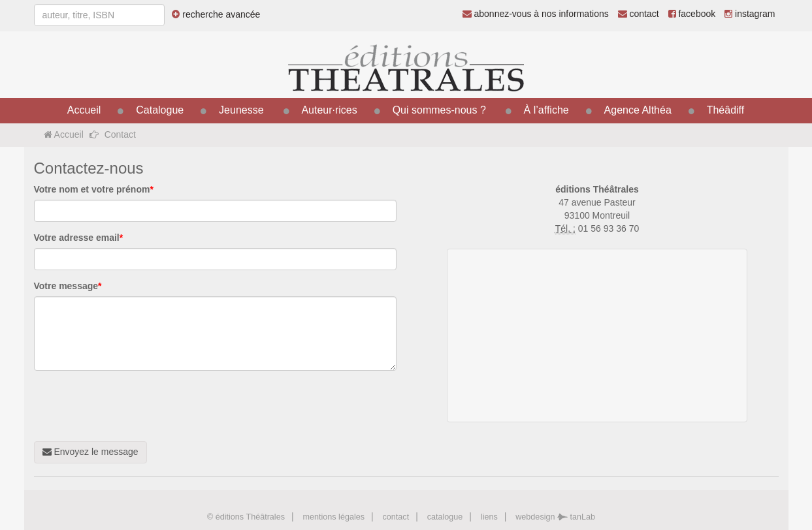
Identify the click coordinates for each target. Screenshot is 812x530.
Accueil (84, 110)
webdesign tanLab (555, 517)
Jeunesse (241, 110)
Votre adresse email (79, 238)
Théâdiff (726, 110)
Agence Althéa (638, 110)
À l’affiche (546, 110)
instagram (750, 14)
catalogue (445, 517)
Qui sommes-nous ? (439, 110)
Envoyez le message (90, 452)
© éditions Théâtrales (246, 517)
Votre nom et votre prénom (94, 189)
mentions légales (333, 517)
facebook (692, 14)
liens (489, 517)
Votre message (68, 286)
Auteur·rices (329, 110)
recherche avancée (216, 14)
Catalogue (160, 110)
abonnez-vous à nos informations (536, 14)
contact (639, 14)
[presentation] (133, 406)
